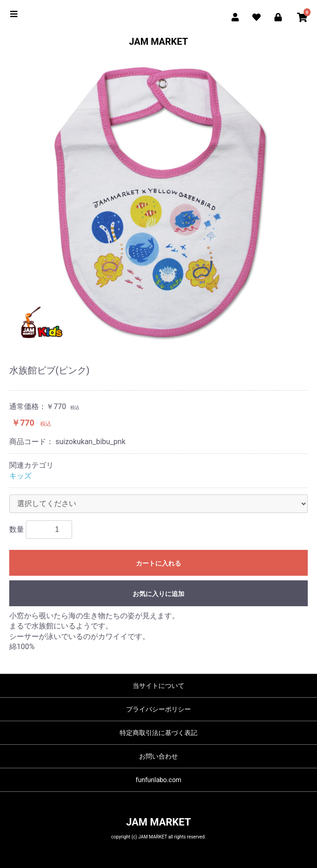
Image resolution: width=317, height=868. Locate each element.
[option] (158, 200)
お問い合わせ (158, 756)
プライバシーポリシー (158, 709)
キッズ (20, 476)
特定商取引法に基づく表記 (158, 733)
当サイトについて (158, 686)
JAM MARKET (158, 42)
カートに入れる (158, 563)
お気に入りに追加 (158, 594)
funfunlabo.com (159, 780)
